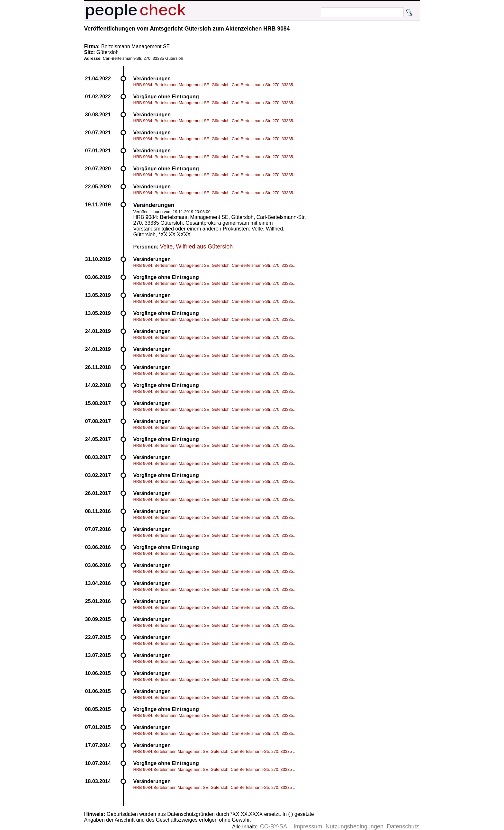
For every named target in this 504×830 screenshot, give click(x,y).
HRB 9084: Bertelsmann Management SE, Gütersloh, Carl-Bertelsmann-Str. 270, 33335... (215, 85)
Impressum (308, 826)
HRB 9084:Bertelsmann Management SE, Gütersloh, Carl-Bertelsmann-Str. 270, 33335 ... (215, 751)
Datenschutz (403, 826)
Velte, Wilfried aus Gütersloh (196, 247)
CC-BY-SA (274, 826)
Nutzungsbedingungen (355, 826)
